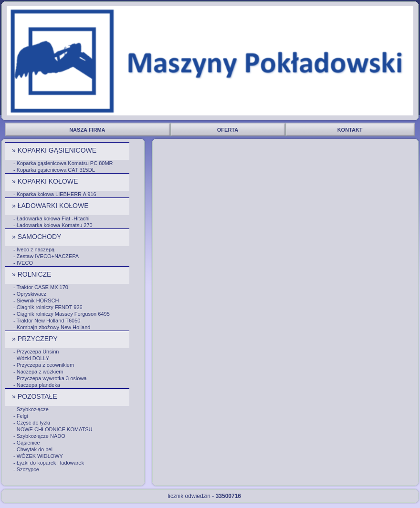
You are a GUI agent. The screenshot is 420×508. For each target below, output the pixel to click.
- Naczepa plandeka (37, 385)
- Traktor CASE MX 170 (41, 287)
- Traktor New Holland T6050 (47, 321)
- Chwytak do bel (33, 449)
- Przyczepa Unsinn (36, 352)
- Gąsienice (27, 443)
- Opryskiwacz (30, 294)
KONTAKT (351, 130)
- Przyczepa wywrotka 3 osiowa (50, 378)
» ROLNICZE (32, 274)
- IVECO (23, 263)
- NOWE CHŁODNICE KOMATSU (53, 429)
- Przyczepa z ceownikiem (44, 365)
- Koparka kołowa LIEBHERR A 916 (55, 194)
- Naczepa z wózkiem (38, 372)
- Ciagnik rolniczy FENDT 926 (48, 307)
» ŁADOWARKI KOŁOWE (51, 206)
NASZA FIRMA (88, 130)
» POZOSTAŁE (36, 396)
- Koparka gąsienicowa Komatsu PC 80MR (63, 163)
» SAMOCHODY (37, 237)
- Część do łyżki (32, 423)
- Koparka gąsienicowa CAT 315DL (54, 170)
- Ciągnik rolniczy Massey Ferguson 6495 (62, 314)
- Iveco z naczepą (34, 249)
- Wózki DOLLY (31, 358)
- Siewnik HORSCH (36, 301)
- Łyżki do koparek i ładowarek (49, 463)
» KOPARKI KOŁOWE (46, 181)
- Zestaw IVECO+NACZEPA (46, 256)
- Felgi (21, 416)
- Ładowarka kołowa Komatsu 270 (53, 225)
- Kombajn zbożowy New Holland (52, 327)
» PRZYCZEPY (36, 339)
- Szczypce (26, 469)
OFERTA (228, 130)
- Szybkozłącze (31, 409)
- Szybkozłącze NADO (39, 436)
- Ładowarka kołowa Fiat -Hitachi (52, 218)
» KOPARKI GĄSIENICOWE (55, 150)
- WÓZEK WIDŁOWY (38, 456)
